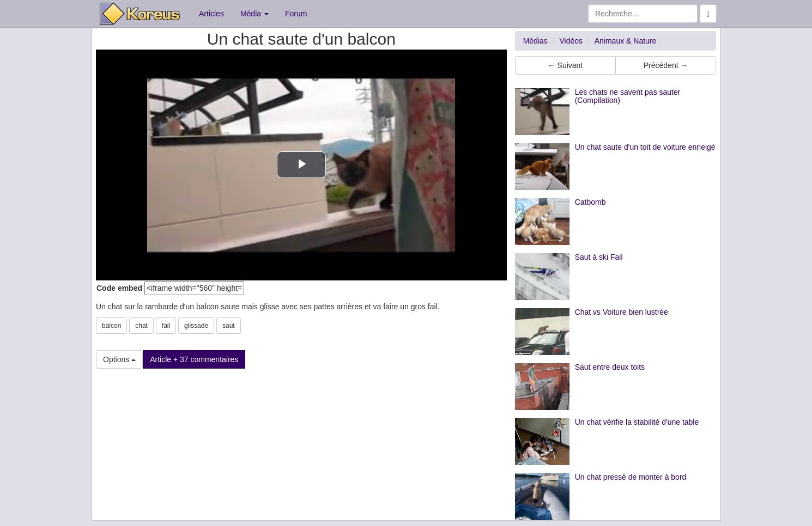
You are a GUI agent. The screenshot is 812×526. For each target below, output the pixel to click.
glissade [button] (196, 326)
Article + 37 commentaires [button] (194, 359)
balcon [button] (111, 326)
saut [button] (229, 326)
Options (119, 359)
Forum (296, 14)
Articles (211, 14)
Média (254, 14)
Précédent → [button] (666, 65)
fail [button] (166, 326)
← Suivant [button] (565, 65)
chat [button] (141, 326)
